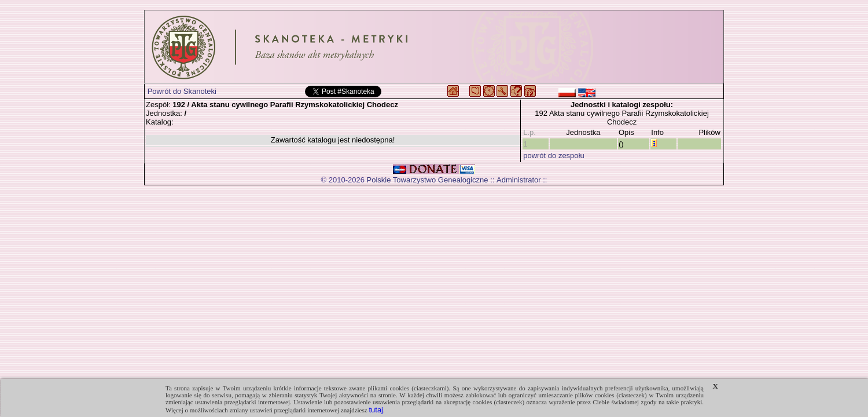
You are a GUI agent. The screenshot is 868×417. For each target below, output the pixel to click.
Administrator (519, 180)
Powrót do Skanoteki (182, 91)
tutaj (376, 410)
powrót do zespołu (554, 156)
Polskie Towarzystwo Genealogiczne (428, 180)
